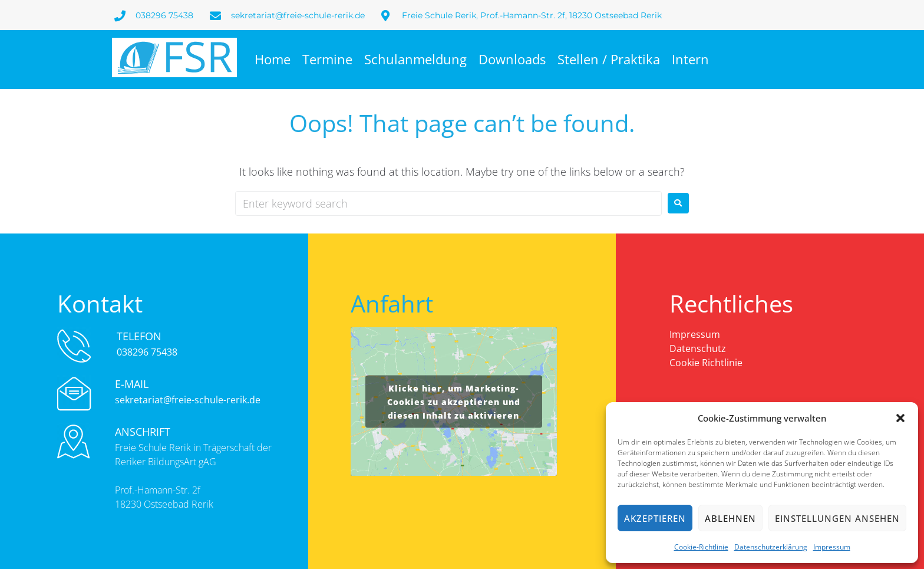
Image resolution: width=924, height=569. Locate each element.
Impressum (832, 547)
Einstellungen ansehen (837, 518)
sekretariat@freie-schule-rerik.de (188, 400)
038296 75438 (147, 352)
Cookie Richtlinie (706, 363)
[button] (900, 418)
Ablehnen (730, 518)
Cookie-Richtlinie (701, 547)
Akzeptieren (655, 518)
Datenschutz (698, 348)
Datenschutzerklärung (771, 547)
